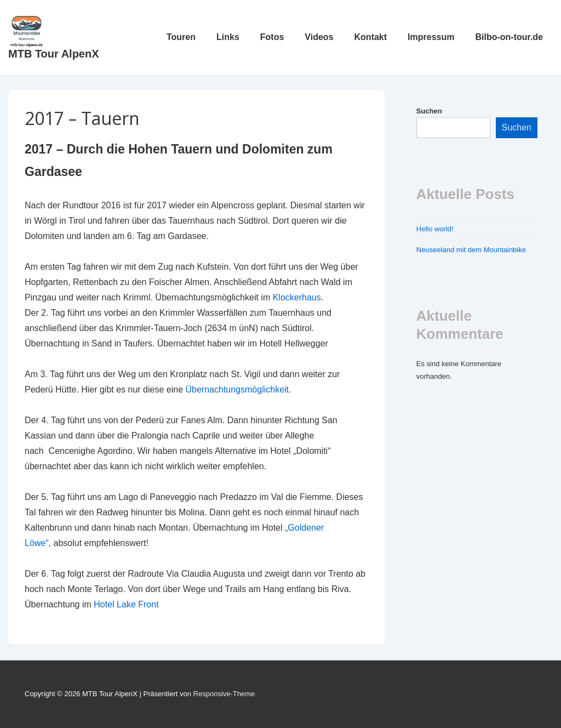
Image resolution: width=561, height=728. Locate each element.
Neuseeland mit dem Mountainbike (471, 250)
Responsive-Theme (224, 694)
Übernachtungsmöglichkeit (237, 389)
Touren (181, 37)
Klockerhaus (297, 297)
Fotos (272, 37)
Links (228, 37)
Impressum (431, 37)
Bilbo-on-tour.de (509, 37)
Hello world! (435, 229)
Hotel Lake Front (126, 604)
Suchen (429, 111)
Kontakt (371, 37)
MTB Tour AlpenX (54, 54)
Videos (319, 37)
